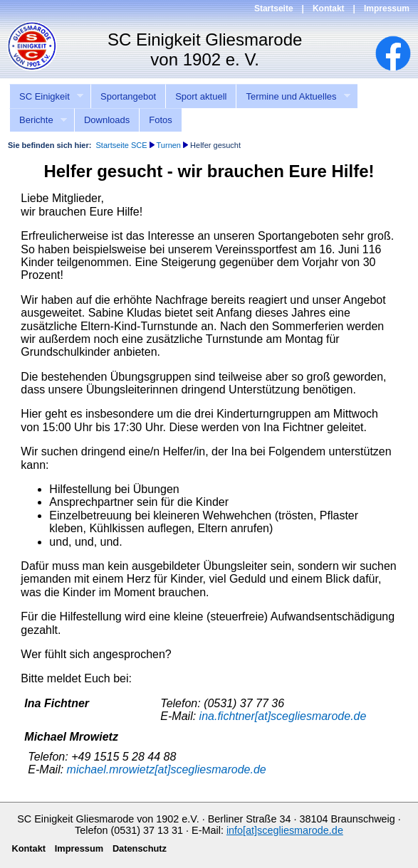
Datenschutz (140, 848)
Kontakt (329, 9)
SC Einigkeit (46, 97)
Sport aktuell (201, 96)
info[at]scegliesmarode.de (285, 830)
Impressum (387, 9)
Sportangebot (128, 96)
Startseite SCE (121, 145)
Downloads (107, 120)
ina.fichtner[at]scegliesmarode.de (283, 716)
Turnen (169, 145)
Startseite (274, 9)
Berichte (38, 120)
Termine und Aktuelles (293, 97)
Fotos (161, 120)
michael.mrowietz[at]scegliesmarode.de (167, 769)
